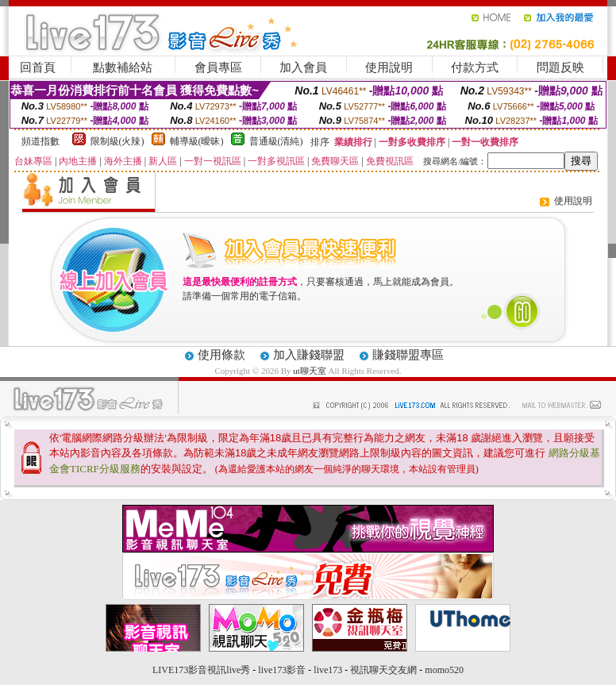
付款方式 (475, 67)
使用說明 (389, 67)
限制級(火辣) (117, 141)
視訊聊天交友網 (383, 670)
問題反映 (560, 67)
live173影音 (282, 670)
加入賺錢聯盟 (309, 355)
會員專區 (218, 67)
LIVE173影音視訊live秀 (201, 670)
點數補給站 (123, 67)
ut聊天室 (310, 371)
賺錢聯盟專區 (408, 355)
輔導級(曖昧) (197, 141)
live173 (328, 670)
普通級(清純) (276, 141)
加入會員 (303, 67)
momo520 (444, 670)
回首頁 (38, 67)
